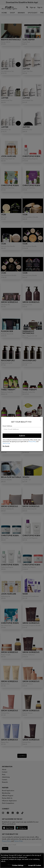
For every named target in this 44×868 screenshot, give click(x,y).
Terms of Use (6, 443)
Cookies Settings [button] (18, 865)
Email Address (7, 426)
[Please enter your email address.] (22, 429)
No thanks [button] (6, 446)
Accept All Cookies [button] (35, 865)
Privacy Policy (32, 441)
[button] (22, 860)
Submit (22, 436)
